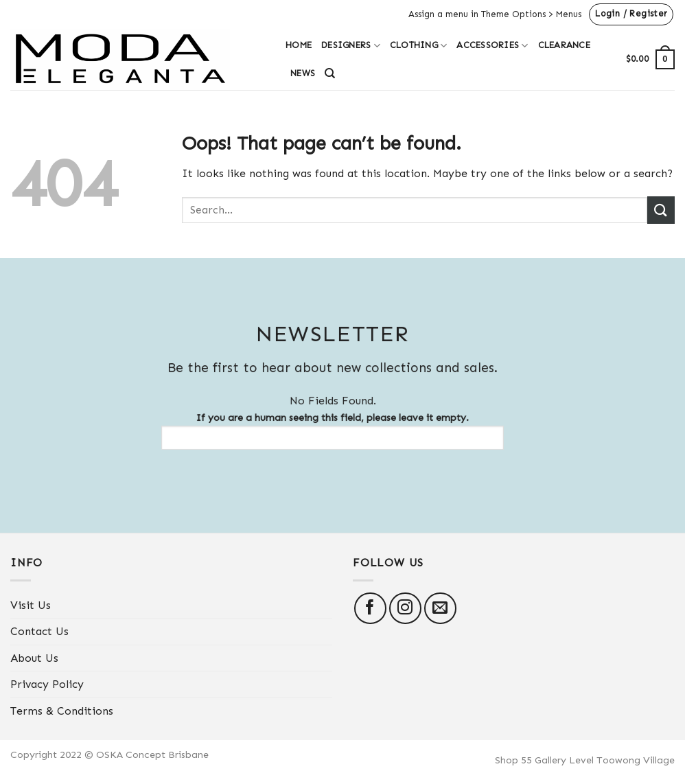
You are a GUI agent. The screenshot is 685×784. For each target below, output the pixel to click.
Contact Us (39, 631)
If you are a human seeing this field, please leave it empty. (327, 430)
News (303, 73)
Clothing (419, 46)
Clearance (564, 45)
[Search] (330, 73)
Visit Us (31, 605)
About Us (34, 658)
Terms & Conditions (62, 711)
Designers (351, 46)
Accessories (492, 46)
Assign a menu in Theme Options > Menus (495, 14)
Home (299, 45)
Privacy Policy (47, 684)
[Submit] (661, 210)
